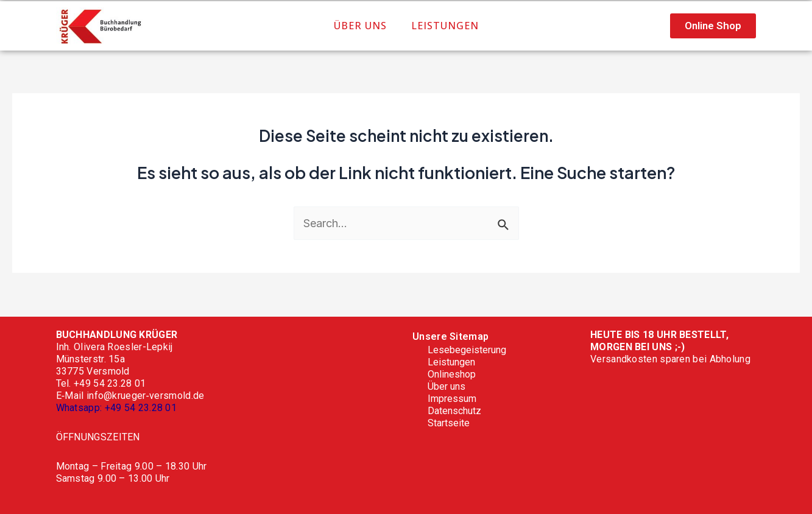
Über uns (360, 26)
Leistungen (445, 26)
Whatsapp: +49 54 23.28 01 (117, 408)
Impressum (452, 399)
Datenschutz (454, 411)
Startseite (449, 423)
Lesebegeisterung (467, 350)
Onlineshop (452, 374)
